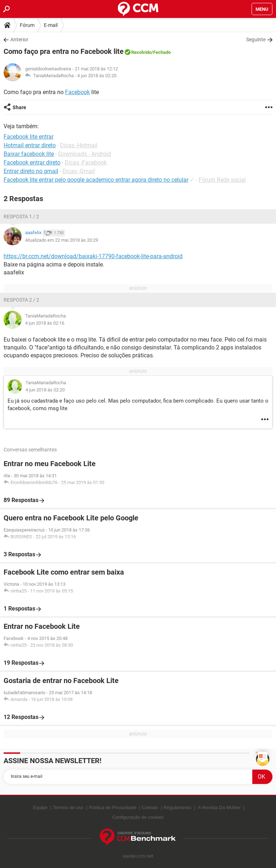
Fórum (27, 25)
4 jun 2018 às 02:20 (97, 76)
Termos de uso (68, 807)
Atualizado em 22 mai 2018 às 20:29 (62, 240)
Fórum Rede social (222, 180)
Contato (150, 807)
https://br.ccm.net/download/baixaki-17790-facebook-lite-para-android (93, 256)
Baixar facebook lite (29, 154)
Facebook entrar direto (32, 163)
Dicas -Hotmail (79, 145)
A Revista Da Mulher (219, 807)
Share (19, 107)
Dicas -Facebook (86, 163)
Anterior (19, 40)
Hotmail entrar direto (30, 145)
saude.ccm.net (138, 856)
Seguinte (256, 40)
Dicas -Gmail (79, 171)
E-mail (51, 25)
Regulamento (177, 807)
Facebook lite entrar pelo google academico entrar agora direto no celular (96, 180)
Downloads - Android (85, 154)
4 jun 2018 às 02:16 (45, 323)
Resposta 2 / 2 (21, 300)
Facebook (77, 92)
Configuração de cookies (138, 817)
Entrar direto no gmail (31, 171)
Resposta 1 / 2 (21, 217)
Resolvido (141, 52)
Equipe (40, 807)
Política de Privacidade (112, 807)
